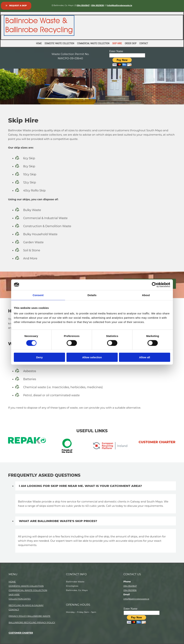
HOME (12, 582)
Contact (144, 43)
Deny (39, 357)
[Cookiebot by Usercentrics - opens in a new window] (154, 285)
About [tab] (146, 295)
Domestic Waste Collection (59, 43)
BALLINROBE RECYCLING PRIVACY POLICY (32, 622)
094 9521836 (98, 5)
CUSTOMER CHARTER (21, 633)
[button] (16, 6)
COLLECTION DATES (20, 599)
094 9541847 (83, 5)
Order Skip (131, 43)
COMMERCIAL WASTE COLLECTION (28, 590)
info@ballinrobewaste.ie (136, 599)
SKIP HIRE (14, 594)
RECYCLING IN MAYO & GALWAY (26, 605)
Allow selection (92, 357)
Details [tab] (92, 295)
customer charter (157, 442)
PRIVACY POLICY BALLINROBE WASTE (29, 616)
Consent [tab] (38, 295)
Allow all (145, 357)
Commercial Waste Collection (93, 43)
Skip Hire (117, 43)
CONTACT (14, 610)
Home (39, 43)
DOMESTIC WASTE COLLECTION (26, 586)
